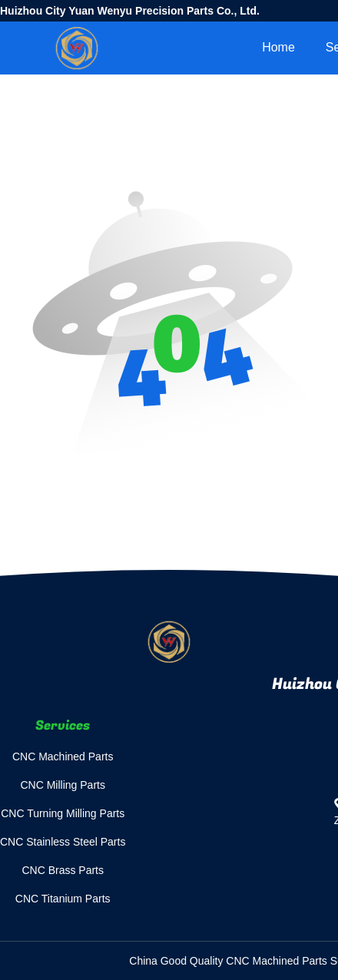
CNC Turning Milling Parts (63, 813)
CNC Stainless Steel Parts (63, 842)
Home (278, 47)
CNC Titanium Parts (63, 899)
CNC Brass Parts (63, 870)
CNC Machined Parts (63, 757)
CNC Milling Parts (62, 785)
